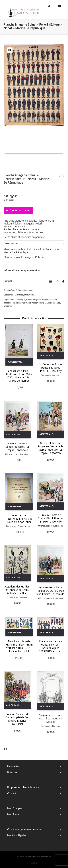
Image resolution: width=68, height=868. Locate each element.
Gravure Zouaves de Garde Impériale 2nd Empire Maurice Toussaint (17, 719)
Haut (34, 863)
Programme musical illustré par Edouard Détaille (51, 718)
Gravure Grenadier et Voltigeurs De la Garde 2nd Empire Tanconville (51, 591)
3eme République (17, 300)
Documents (29, 295)
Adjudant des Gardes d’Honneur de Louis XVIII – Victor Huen (17, 590)
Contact (12, 793)
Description (11, 243)
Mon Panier (14, 814)
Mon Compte (15, 808)
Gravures (19, 295)
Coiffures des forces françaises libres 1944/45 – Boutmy (51, 368)
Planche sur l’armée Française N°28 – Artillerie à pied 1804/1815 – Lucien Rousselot (51, 648)
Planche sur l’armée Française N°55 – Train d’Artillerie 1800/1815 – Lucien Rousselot (19, 646)
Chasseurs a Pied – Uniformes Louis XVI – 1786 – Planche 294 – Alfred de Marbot (19, 376)
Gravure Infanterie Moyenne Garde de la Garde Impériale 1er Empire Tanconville (51, 448)
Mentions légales (17, 835)
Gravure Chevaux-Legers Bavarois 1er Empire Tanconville (17, 447)
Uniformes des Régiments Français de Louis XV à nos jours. (19, 519)
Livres (29, 526)
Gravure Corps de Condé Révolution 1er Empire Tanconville (51, 518)
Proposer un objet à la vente (23, 787)
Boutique (12, 772)
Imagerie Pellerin (49, 300)
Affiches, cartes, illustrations (17, 454)
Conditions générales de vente (24, 829)
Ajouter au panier (20, 210)
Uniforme (8, 306)
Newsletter (13, 766)
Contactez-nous (25, 290)
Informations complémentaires (22, 270)
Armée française (33, 300)
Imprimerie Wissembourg (32, 303)
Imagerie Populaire (12, 303)
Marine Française (52, 303)
